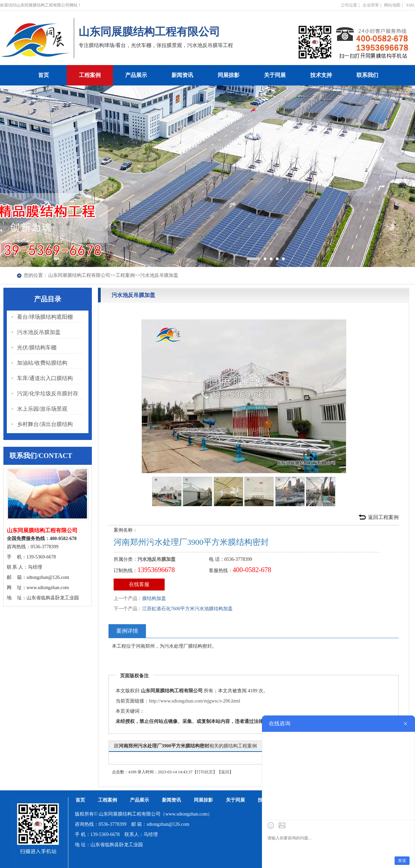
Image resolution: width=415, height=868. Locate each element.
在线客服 (139, 584)
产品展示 (136, 75)
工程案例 (90, 75)
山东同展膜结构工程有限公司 (79, 275)
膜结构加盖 (154, 598)
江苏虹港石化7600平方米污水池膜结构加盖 (187, 609)
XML (410, 5)
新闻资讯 (182, 75)
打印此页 (205, 772)
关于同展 (275, 75)
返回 (225, 772)
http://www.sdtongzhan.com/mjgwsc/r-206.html (195, 701)
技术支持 (321, 75)
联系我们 (367, 75)
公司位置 (349, 5)
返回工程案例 (383, 517)
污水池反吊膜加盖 (159, 275)
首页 (44, 75)
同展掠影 (229, 75)
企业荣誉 (371, 5)
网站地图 (392, 5)
